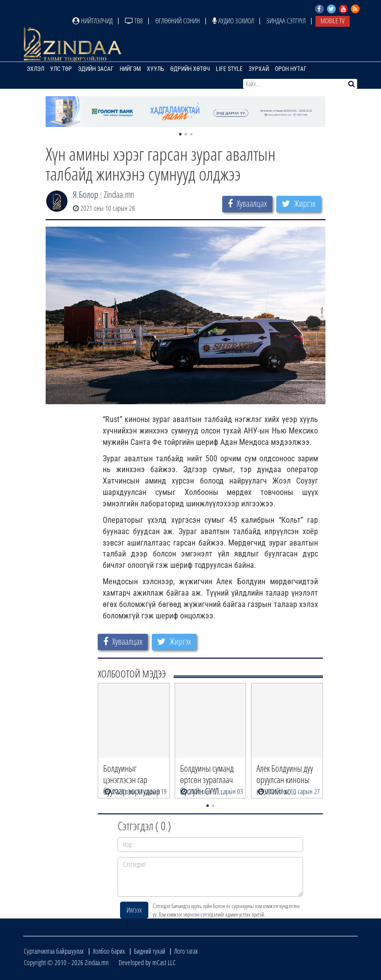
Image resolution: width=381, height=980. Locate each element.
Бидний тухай (150, 951)
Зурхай (259, 69)
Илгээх (134, 910)
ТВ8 (134, 21)
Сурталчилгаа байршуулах (54, 951)
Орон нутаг (291, 69)
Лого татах (186, 951)
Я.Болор (86, 194)
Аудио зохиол (233, 21)
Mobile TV (333, 21)
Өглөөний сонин (178, 21)
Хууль (156, 69)
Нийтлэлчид (93, 21)
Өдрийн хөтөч (190, 69)
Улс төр (61, 69)
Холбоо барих (109, 951)
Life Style (229, 69)
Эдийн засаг (96, 69)
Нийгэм (130, 69)
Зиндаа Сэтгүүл (286, 21)
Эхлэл (35, 69)
